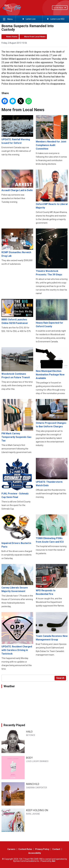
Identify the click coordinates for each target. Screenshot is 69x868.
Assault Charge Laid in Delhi (17, 181)
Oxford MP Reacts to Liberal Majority (52, 189)
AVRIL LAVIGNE (33, 814)
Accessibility (35, 853)
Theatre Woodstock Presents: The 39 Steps (52, 252)
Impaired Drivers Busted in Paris (17, 531)
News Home (12, 37)
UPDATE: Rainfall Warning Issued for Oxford (17, 130)
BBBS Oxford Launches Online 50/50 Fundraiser (17, 312)
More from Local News (35, 37)
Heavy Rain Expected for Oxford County (52, 313)
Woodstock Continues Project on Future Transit (17, 363)
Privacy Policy (42, 849)
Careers (11, 849)
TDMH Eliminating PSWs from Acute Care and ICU (52, 529)
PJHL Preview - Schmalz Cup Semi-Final (17, 478)
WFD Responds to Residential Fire (52, 580)
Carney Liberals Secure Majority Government (17, 578)
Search (60, 678)
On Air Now (60, 8)
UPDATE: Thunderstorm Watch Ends (52, 472)
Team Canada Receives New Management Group (52, 627)
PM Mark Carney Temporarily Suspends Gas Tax (17, 421)
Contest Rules (25, 849)
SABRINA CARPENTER (37, 788)
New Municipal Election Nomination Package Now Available (52, 363)
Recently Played (14, 725)
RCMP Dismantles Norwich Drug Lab (17, 243)
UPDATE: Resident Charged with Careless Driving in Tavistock (17, 634)
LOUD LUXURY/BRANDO (37, 761)
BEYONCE (31, 735)
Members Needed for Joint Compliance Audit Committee (52, 133)
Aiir (54, 861)
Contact (56, 849)
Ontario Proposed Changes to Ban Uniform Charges (52, 414)
